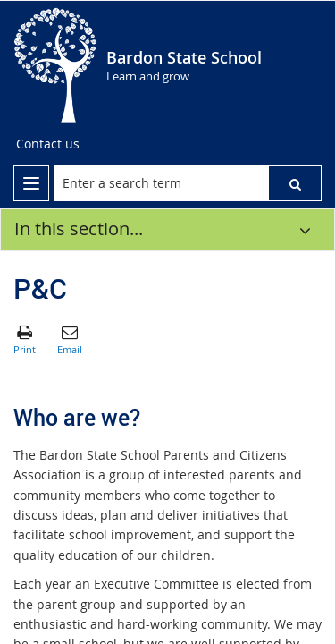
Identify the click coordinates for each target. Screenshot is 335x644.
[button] (295, 183)
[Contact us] (48, 144)
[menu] (31, 183)
